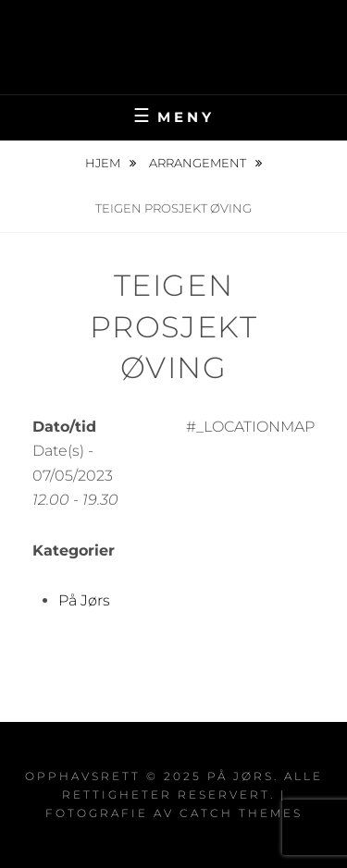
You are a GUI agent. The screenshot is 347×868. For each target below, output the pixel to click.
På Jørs (174, 33)
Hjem (104, 163)
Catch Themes (241, 813)
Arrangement (199, 163)
